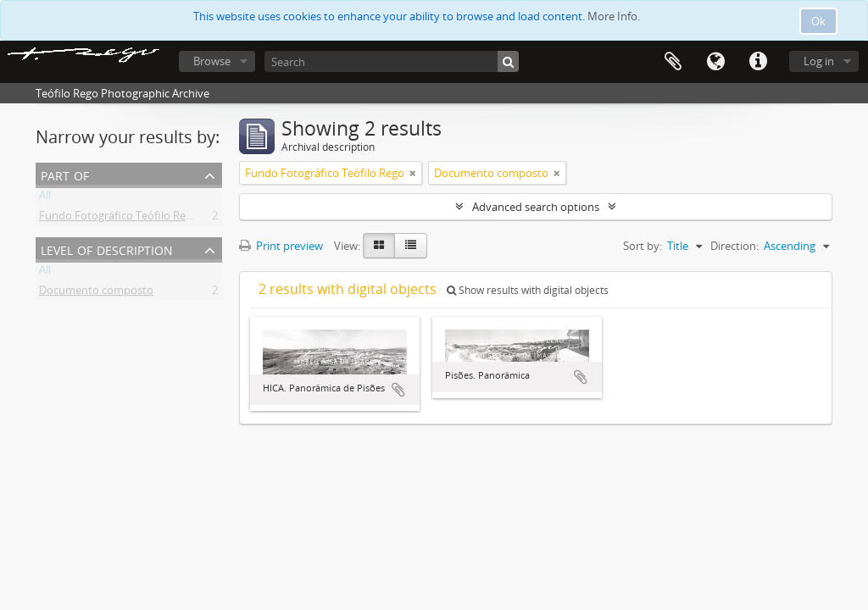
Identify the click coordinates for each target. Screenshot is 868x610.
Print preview (281, 246)
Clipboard (673, 62)
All (45, 198)
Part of (65, 174)
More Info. (614, 16)
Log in (819, 61)
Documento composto (96, 293)
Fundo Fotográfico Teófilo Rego (119, 219)
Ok (818, 21)
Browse (212, 61)
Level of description (107, 249)
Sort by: (643, 246)
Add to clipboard (398, 390)
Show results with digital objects (528, 290)
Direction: (734, 246)
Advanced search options (536, 207)
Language (715, 62)
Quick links (758, 62)
